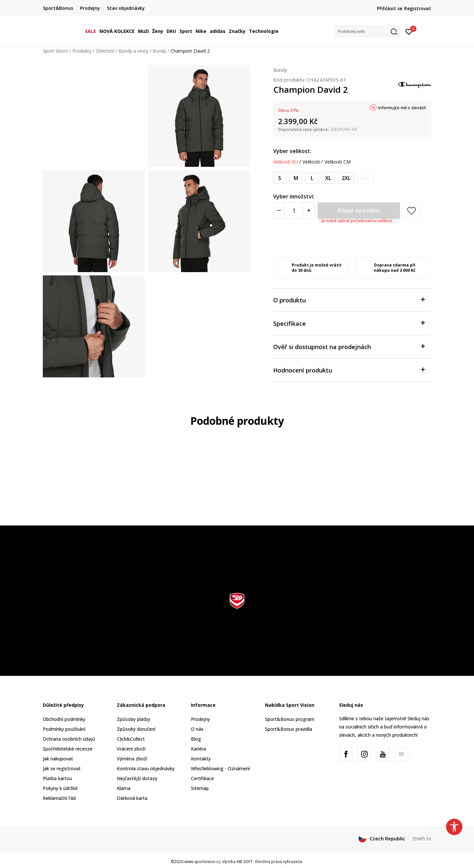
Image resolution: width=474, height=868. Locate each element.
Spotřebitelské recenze (68, 749)
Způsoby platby (133, 719)
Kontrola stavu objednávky (146, 768)
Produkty (82, 51)
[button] (367, 31)
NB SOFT (245, 862)
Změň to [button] (422, 838)
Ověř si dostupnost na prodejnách (349, 346)
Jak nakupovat (58, 759)
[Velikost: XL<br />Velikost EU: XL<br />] (328, 178)
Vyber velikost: (292, 151)
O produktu (349, 300)
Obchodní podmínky (64, 719)
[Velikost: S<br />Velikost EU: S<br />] (280, 178)
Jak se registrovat (62, 768)
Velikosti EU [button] (286, 162)
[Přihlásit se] (409, 31)
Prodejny (200, 719)
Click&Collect (131, 739)
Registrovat (418, 8)
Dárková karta (132, 798)
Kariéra (198, 749)
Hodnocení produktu (349, 370)
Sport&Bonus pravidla (289, 729)
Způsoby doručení (136, 729)
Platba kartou (57, 778)
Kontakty (201, 759)
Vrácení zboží (131, 749)
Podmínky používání (64, 729)
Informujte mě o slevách (402, 108)
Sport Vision (55, 51)
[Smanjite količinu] (279, 211)
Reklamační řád (59, 798)
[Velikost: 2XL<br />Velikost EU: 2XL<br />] (346, 178)
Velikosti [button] (311, 162)
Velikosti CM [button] (338, 162)
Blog (196, 739)
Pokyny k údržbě (60, 788)
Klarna (124, 788)
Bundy (159, 51)
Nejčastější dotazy (137, 778)
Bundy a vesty (133, 51)
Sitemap (200, 788)
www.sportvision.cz (202, 862)
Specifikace (349, 323)
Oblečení (105, 51)
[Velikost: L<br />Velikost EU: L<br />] (312, 178)
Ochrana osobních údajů (69, 739)
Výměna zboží (132, 759)
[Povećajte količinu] (309, 211)
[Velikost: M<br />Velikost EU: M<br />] (296, 178)
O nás (197, 729)
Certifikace (202, 778)
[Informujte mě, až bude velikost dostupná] (366, 178)
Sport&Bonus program (290, 719)
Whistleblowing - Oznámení (220, 768)
